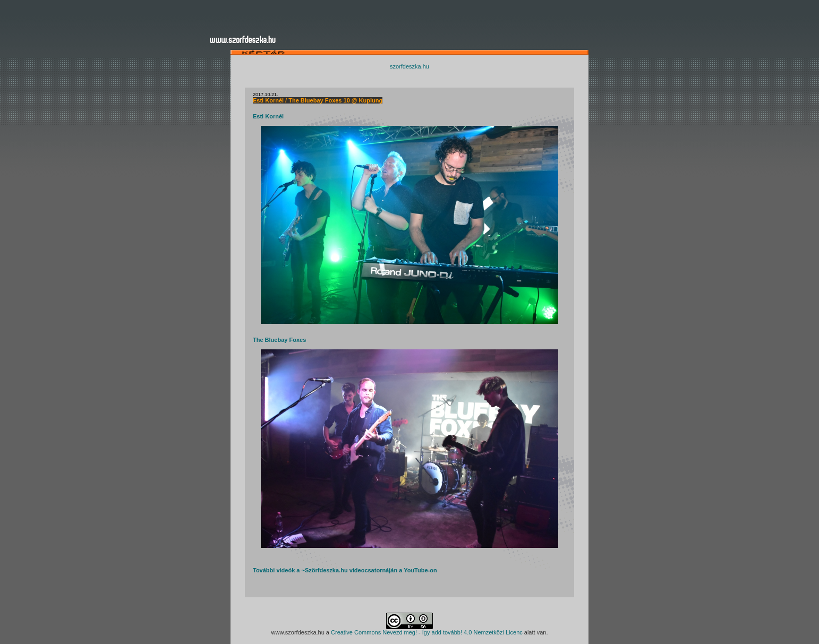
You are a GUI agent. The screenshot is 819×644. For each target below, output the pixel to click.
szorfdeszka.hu (409, 66)
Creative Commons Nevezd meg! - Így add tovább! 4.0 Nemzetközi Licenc (427, 632)
